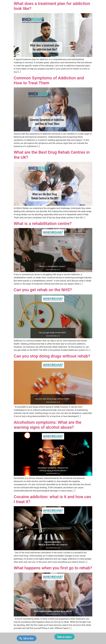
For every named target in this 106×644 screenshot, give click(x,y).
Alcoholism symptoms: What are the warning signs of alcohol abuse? (48, 425)
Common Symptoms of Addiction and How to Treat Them (49, 80)
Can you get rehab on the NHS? (43, 290)
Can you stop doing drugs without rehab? (52, 356)
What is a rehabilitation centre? (43, 224)
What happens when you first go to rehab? (53, 568)
